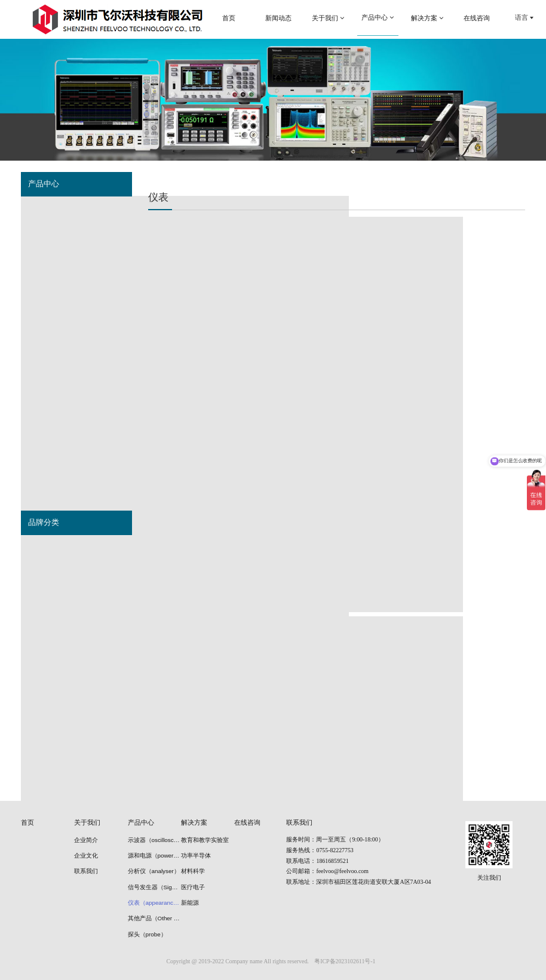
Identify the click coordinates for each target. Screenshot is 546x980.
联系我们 (86, 871)
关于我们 (87, 822)
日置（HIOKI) (49, 643)
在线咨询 (247, 822)
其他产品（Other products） (70, 376)
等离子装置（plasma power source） (84, 472)
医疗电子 (193, 887)
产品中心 (141, 822)
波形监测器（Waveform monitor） (79, 328)
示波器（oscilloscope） (63, 208)
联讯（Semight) (52, 691)
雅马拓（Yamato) (54, 715)
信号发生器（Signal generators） (78, 305)
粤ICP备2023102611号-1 (345, 961)
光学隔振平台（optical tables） (75, 448)
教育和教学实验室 (205, 840)
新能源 (190, 903)
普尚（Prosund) (52, 595)
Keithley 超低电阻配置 (338, 311)
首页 (27, 822)
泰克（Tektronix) (53, 547)
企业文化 (86, 855)
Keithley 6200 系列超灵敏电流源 (211, 432)
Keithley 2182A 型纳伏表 (338, 432)
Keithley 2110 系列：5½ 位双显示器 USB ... (465, 437)
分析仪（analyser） (58, 281)
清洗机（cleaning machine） (71, 496)
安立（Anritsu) (50, 739)
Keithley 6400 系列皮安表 (210, 311)
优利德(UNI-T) (50, 667)
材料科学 (193, 871)
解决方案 (194, 822)
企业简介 (86, 840)
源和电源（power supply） (68, 232)
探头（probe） (50, 400)
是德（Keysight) (53, 571)
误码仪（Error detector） (66, 256)
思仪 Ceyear (47, 619)
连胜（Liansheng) (55, 763)
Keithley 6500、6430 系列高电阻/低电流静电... (465, 316)
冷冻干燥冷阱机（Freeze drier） (76, 424)
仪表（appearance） (59, 352)
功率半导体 (196, 855)
